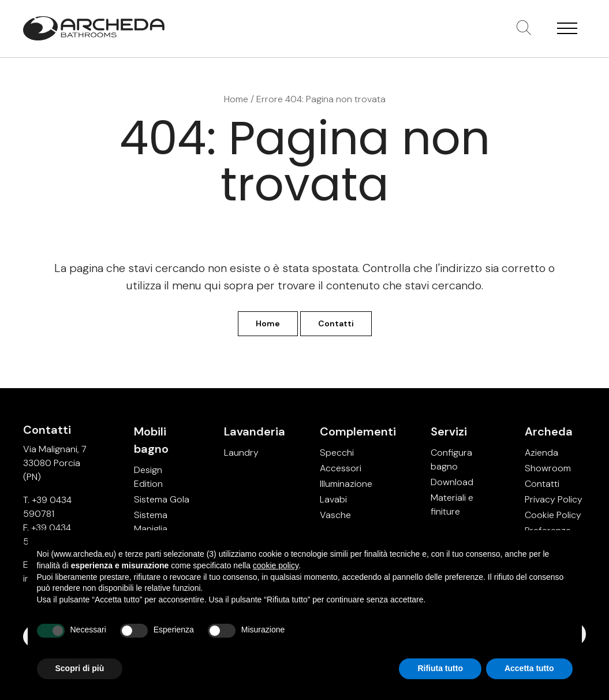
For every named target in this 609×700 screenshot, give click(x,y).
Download (452, 482)
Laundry (241, 453)
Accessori (341, 468)
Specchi (337, 453)
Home (236, 99)
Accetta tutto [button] (529, 668)
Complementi (358, 431)
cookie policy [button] (276, 565)
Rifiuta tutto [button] (440, 668)
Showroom (548, 468)
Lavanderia (255, 431)
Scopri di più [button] (80, 668)
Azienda (541, 453)
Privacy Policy (554, 499)
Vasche (335, 515)
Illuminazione (346, 484)
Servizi (449, 431)
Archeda (549, 431)
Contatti (336, 323)
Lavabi (333, 499)
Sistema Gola (162, 499)
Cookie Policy (553, 515)
